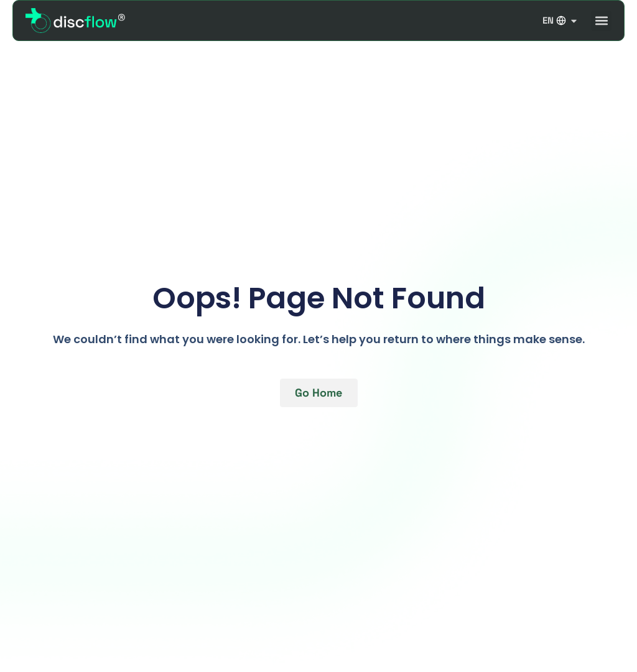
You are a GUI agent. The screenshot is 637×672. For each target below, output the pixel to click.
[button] (601, 21)
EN (560, 21)
